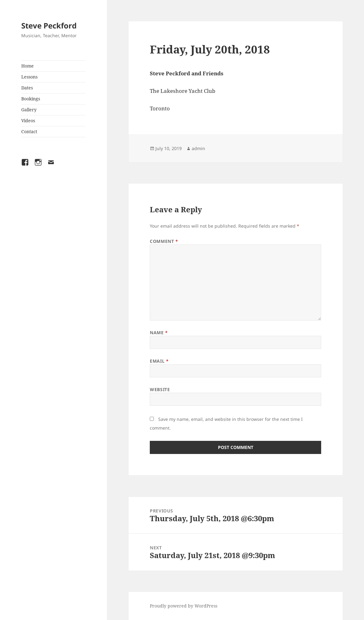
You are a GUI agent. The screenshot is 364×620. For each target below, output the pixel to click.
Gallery (29, 110)
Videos (28, 121)
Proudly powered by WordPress (184, 606)
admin (198, 148)
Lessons (29, 77)
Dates (27, 88)
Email (159, 361)
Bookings (31, 99)
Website (160, 389)
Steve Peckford (49, 25)
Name (159, 333)
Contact (29, 131)
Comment (164, 241)
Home (28, 66)
